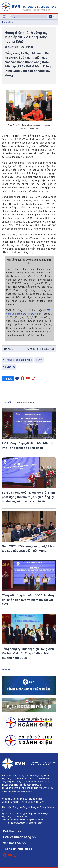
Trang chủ (7, 22)
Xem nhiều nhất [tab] (26, 402)
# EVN (39, 360)
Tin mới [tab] (7, 402)
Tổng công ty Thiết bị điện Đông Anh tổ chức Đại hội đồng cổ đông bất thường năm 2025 (28, 653)
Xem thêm (6, 669)
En (54, 16)
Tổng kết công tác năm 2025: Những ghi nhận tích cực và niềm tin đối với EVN (28, 600)
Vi (51, 16)
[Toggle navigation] (4, 16)
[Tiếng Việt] (29, 6)
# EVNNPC (9, 367)
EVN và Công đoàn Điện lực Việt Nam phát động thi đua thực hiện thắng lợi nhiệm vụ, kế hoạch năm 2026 (28, 497)
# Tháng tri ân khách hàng (18, 360)
